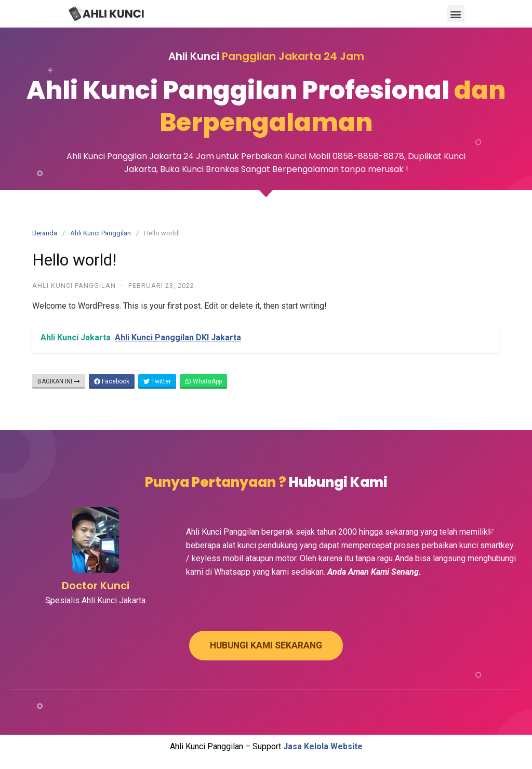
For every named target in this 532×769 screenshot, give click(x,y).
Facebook (112, 381)
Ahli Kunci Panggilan (101, 233)
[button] (456, 14)
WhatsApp (203, 381)
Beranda (45, 233)
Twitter (157, 381)
